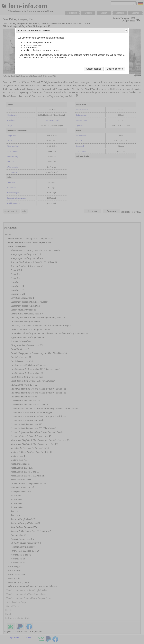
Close (126, 31)
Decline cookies (115, 69)
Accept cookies (94, 69)
